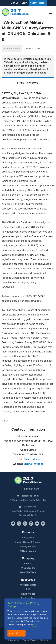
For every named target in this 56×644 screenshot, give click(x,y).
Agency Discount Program (28, 542)
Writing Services (28, 547)
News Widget (28, 594)
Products (28, 532)
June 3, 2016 (32, 49)
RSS (28, 589)
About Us (28, 564)
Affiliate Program (28, 551)
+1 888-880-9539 (30, 489)
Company (28, 558)
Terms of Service (30, 640)
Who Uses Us (28, 568)
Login (24, 3)
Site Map (44, 640)
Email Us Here (32, 459)
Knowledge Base (28, 585)
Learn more (14, 621)
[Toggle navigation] (51, 12)
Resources (28, 580)
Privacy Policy (14, 640)
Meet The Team (28, 573)
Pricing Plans (28, 538)
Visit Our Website (33, 464)
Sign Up (14, 3)
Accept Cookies (17, 633)
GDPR (35, 625)
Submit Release (38, 3)
